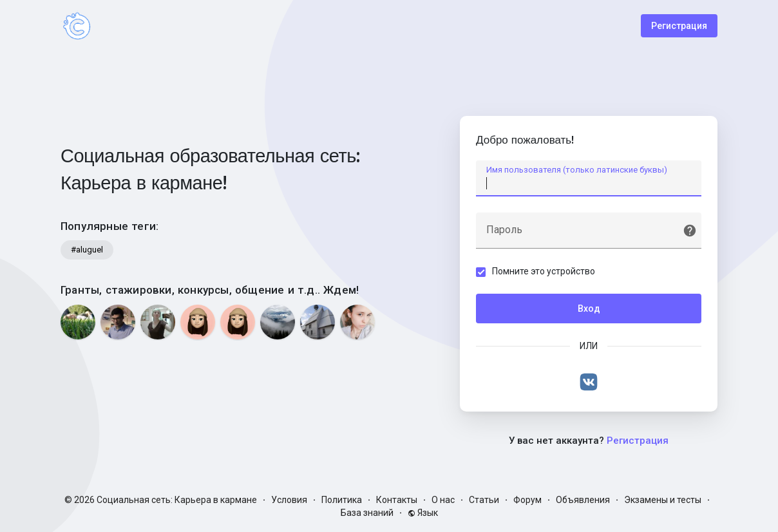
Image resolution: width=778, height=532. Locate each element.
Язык (423, 513)
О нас (443, 500)
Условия (289, 500)
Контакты (397, 500)
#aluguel (87, 250)
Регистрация (679, 26)
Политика (342, 500)
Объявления (583, 500)
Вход (589, 309)
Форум (527, 500)
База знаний (367, 513)
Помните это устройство (544, 271)
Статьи (484, 500)
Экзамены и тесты (663, 500)
